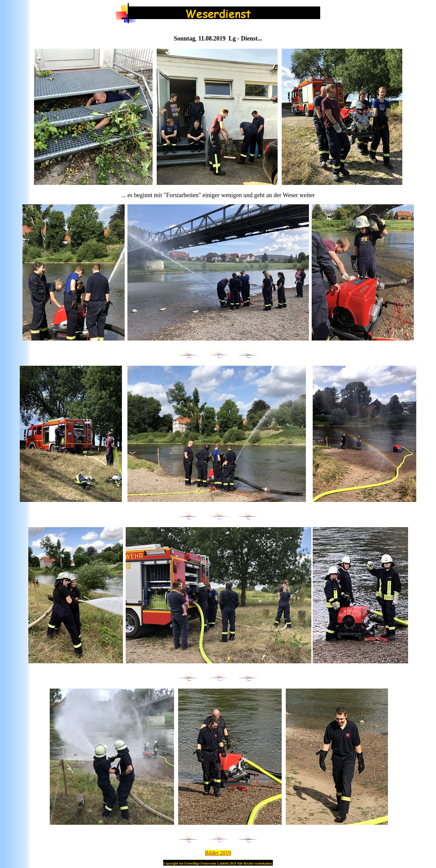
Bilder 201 (218, 853)
